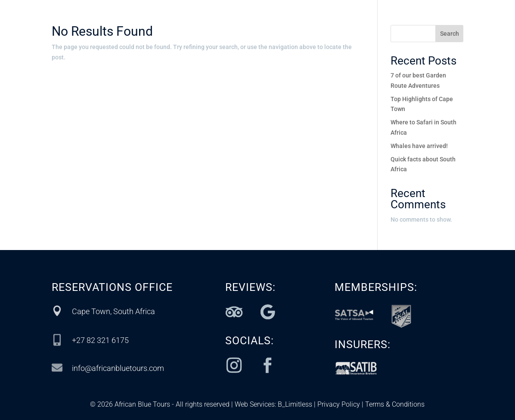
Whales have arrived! (419, 146)
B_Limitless (295, 404)
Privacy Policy (339, 404)
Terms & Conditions (394, 404)
